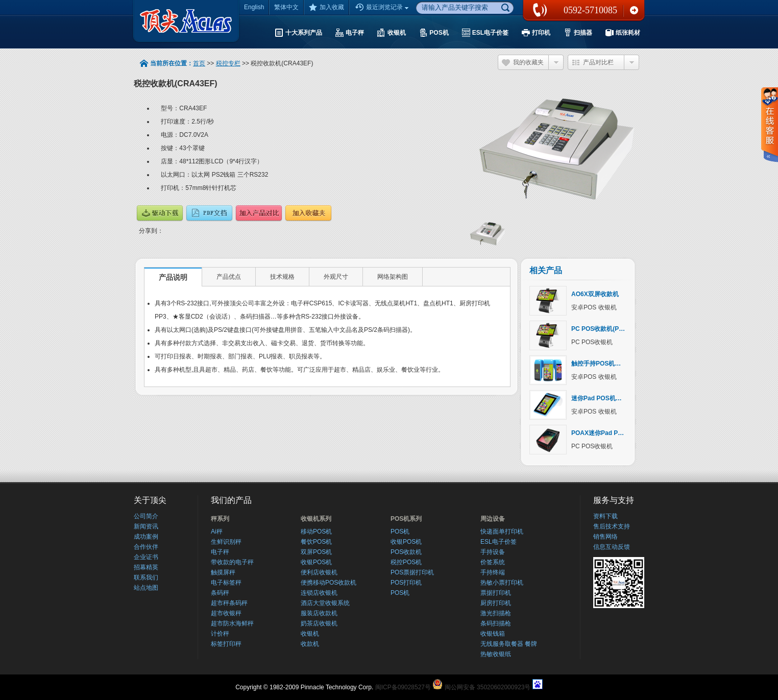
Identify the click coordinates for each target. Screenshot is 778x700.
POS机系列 (406, 519)
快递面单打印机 (502, 532)
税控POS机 (406, 562)
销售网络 (605, 537)
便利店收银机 (319, 572)
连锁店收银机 (319, 593)
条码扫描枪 (496, 623)
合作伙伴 (146, 547)
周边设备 (493, 519)
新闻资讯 (146, 526)
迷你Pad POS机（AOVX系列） (614, 398)
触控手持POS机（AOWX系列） (615, 364)
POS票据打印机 (412, 572)
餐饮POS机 (316, 542)
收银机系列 (316, 519)
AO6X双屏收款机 (595, 294)
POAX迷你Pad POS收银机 (608, 433)
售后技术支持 (612, 526)
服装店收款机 (319, 613)
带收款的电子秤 (232, 562)
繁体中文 (286, 7)
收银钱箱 (493, 634)
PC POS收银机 (592, 342)
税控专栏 (228, 63)
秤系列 (220, 519)
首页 (199, 63)
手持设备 (493, 552)
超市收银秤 (226, 613)
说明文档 (209, 213)
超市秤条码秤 (229, 603)
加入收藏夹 (308, 213)
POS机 (400, 532)
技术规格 (282, 277)
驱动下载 (160, 213)
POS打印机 (406, 583)
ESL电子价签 (499, 542)
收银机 (310, 634)
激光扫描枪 (496, 613)
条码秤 (220, 593)
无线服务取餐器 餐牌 (509, 644)
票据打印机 (496, 593)
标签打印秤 (226, 644)
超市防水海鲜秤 (232, 623)
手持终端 (493, 572)
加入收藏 (326, 7)
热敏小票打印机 (502, 583)
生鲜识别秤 (226, 542)
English (254, 7)
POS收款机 (406, 552)
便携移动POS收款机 (329, 583)
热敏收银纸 (496, 654)
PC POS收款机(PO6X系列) (608, 329)
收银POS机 (316, 562)
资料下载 (605, 516)
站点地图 (146, 588)
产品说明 (173, 277)
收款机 (310, 644)
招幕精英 (146, 567)
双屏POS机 (316, 552)
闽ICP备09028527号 (403, 687)
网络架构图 (393, 277)
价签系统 (493, 562)
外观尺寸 (336, 277)
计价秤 (220, 634)
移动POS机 (316, 532)
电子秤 (220, 552)
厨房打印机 (496, 603)
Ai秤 (217, 532)
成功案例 (146, 537)
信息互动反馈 (612, 547)
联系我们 (634, 10)
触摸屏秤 (223, 572)
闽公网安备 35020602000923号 (488, 687)
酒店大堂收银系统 (325, 603)
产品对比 (259, 213)
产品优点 (229, 277)
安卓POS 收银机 (594, 307)
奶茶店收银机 (319, 623)
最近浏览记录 (383, 8)
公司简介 (146, 516)
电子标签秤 (226, 583)
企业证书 (146, 557)
